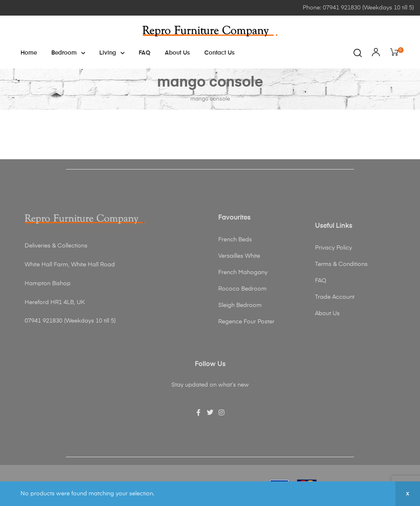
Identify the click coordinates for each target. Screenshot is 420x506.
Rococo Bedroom (242, 289)
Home (29, 53)
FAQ (145, 53)
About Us (177, 53)
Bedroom (68, 53)
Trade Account (335, 297)
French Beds (235, 240)
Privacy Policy (333, 248)
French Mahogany (243, 272)
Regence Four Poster (246, 322)
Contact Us (219, 53)
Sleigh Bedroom (240, 305)
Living (112, 53)
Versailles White (239, 256)
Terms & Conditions (341, 264)
